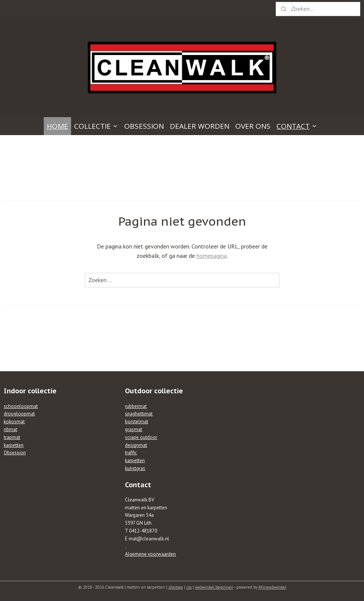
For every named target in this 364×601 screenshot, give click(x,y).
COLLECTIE (96, 126)
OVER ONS (253, 126)
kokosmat (14, 422)
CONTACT (297, 126)
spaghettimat (139, 414)
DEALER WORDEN (200, 126)
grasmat (134, 429)
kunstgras (135, 468)
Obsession (15, 453)
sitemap (176, 587)
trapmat (12, 437)
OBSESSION (144, 126)
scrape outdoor (141, 437)
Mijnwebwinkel (272, 587)
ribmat (10, 429)
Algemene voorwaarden (150, 554)
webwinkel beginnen (214, 587)
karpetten (14, 445)
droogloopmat (19, 414)
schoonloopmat (21, 406)
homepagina (212, 256)
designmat (136, 445)
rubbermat (136, 406)
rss (189, 587)
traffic (131, 453)
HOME (57, 126)
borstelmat (137, 422)
